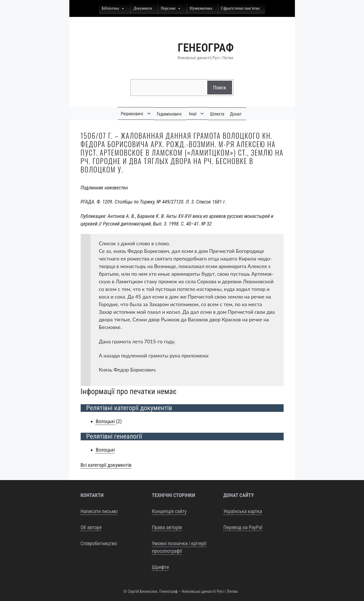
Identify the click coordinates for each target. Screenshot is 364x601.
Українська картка (243, 511)
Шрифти (160, 567)
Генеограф (206, 48)
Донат (236, 114)
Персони (171, 8)
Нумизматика (201, 8)
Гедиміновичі (169, 114)
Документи (143, 8)
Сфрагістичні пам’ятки (240, 8)
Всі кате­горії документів (106, 465)
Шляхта (217, 114)
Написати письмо (99, 511)
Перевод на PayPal (243, 527)
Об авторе (91, 527)
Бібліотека (113, 8)
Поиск (220, 88)
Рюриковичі (132, 114)
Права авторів (167, 527)
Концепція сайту (169, 511)
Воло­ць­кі (106, 421)
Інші (193, 114)
